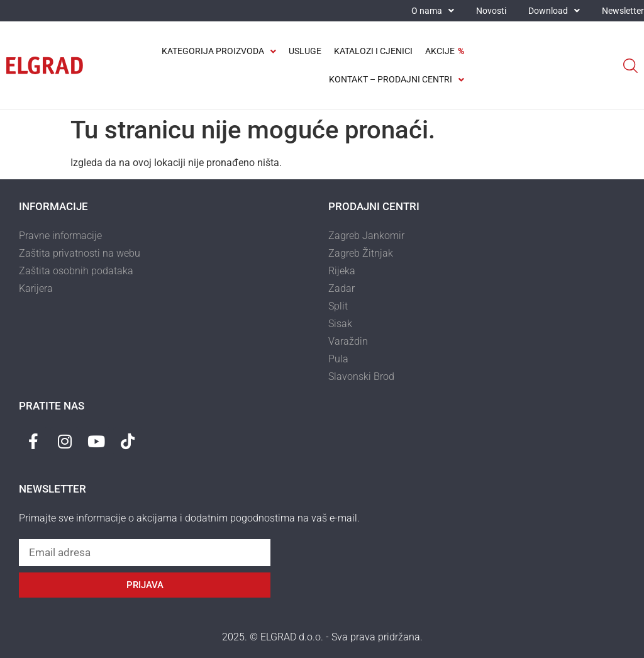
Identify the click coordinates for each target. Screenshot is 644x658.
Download (554, 11)
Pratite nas (52, 406)
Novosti (491, 11)
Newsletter (623, 11)
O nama (433, 11)
